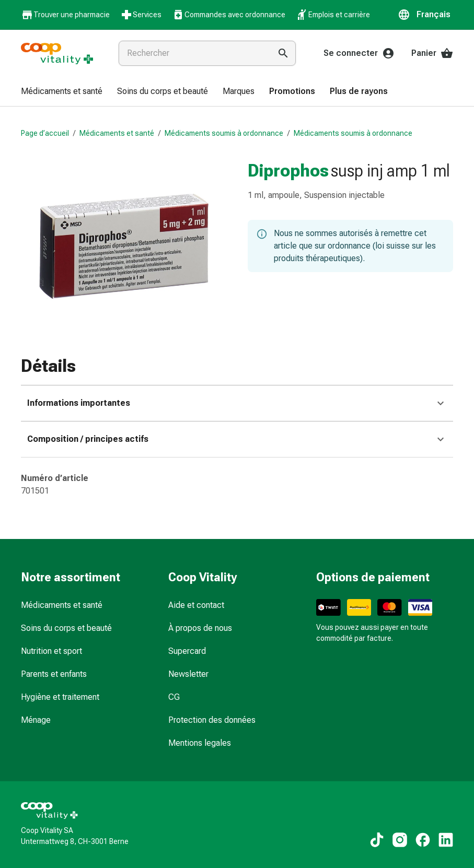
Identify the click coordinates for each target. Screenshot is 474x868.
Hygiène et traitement (60, 697)
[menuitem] (62, 92)
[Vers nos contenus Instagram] (400, 840)
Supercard (187, 651)
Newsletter (188, 674)
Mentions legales (200, 743)
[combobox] (193, 53)
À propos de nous (200, 628)
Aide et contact (196, 605)
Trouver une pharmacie (65, 15)
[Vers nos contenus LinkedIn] (446, 840)
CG (174, 697)
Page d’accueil (45, 133)
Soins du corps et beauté (66, 628)
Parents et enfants (54, 674)
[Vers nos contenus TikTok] (377, 840)
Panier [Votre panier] (432, 53)
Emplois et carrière (333, 15)
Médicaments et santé (117, 133)
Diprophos (288, 170)
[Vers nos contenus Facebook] (423, 840)
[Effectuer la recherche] (283, 53)
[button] (425, 15)
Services (141, 15)
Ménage (36, 720)
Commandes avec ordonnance (229, 15)
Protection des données (212, 720)
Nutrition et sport (51, 651)
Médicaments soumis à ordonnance (224, 133)
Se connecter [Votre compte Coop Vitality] (359, 53)
